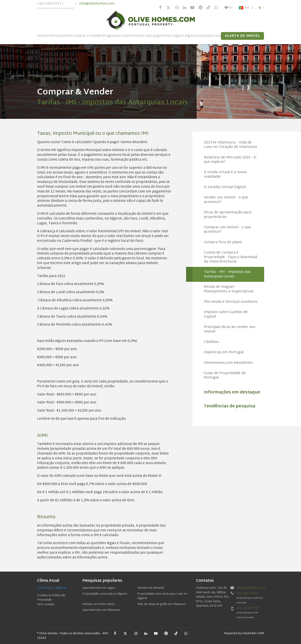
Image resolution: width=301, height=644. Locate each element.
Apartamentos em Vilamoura (101, 610)
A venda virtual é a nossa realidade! (225, 174)
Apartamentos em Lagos (99, 588)
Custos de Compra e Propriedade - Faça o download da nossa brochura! (230, 257)
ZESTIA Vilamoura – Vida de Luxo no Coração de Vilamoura (230, 145)
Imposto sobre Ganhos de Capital (226, 314)
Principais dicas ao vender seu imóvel (229, 329)
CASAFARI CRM (253, 634)
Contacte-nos (209, 36)
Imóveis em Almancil (151, 588)
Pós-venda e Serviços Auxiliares (231, 302)
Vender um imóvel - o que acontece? (226, 200)
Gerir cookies (46, 604)
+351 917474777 (248, 608)
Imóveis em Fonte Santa (98, 604)
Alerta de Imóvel (243, 36)
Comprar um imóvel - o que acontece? (227, 230)
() (228, 8)
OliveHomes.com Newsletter (228, 363)
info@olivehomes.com (97, 4)
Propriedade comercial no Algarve (105, 594)
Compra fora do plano (223, 242)
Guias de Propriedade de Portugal (225, 375)
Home (42, 36)
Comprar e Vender (87, 36)
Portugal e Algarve (182, 36)
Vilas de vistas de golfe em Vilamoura (161, 604)
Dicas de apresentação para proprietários (227, 215)
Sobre (66, 36)
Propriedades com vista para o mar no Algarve (162, 596)
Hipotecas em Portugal (224, 352)
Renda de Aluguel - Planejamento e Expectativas (229, 289)
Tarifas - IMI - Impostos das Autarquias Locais (227, 274)
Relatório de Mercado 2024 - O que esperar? (230, 160)
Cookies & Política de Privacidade (51, 598)
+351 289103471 (55, 6)
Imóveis (54, 36)
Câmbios (211, 342)
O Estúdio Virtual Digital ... (226, 187)
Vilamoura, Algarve (52, 588)
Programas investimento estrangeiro (134, 36)
